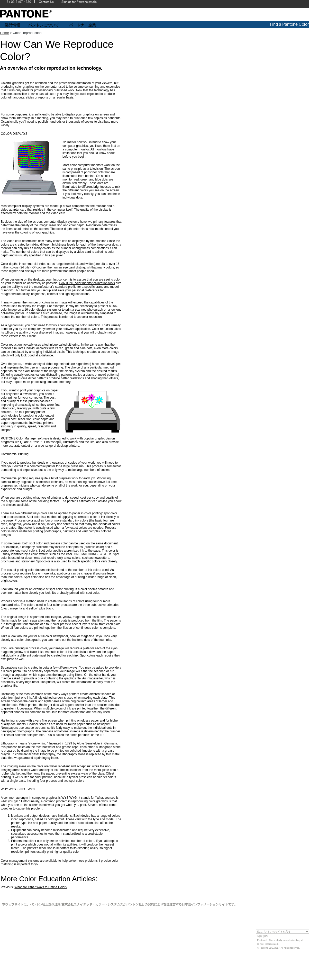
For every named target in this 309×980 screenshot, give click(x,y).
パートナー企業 (83, 25)
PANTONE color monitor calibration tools (87, 283)
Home (4, 33)
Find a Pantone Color (289, 24)
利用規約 (262, 936)
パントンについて (43, 25)
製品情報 (12, 25)
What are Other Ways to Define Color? (41, 887)
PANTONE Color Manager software (25, 438)
